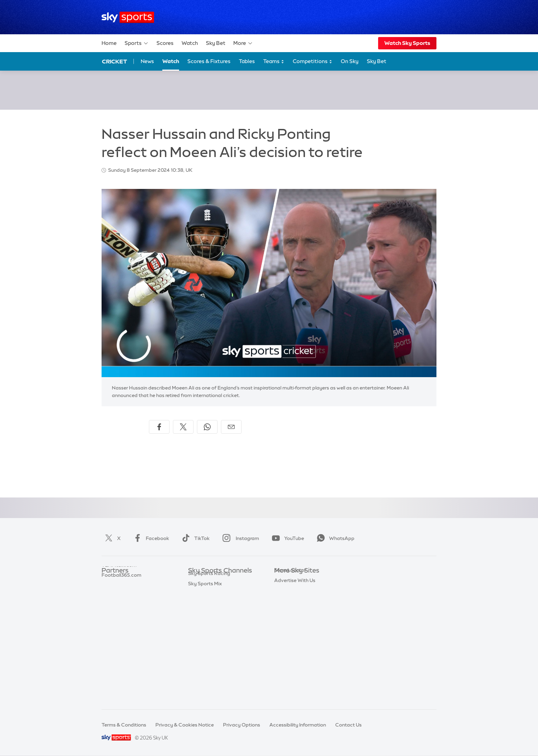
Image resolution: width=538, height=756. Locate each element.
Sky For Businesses (296, 622)
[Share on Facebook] (159, 427)
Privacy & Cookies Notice (185, 725)
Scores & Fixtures (209, 61)
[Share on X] (183, 427)
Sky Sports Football (211, 602)
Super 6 (110, 591)
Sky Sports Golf (206, 622)
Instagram (239, 538)
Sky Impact (287, 643)
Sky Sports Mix (205, 694)
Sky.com (284, 581)
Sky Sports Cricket (209, 612)
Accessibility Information (298, 725)
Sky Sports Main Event (214, 581)
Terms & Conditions (124, 725)
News (147, 61)
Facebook (150, 538)
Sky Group (286, 612)
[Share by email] (231, 427)
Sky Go (282, 602)
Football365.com (121, 612)
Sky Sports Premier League (219, 591)
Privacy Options (242, 725)
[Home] (128, 17)
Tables (247, 61)
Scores (165, 43)
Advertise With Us (295, 663)
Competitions (313, 62)
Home (109, 43)
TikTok (194, 538)
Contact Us (348, 725)
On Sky (350, 61)
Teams (274, 62)
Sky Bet (216, 43)
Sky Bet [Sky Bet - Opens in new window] (377, 61)
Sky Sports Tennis (208, 643)
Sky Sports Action (209, 652)
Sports (137, 43)
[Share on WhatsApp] (207, 427)
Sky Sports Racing (209, 683)
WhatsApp (334, 538)
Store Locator (290, 652)
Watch (190, 43)
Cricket (114, 61)
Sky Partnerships (294, 632)
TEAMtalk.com (119, 602)
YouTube (286, 538)
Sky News (285, 591)
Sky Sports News (207, 663)
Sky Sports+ (202, 673)
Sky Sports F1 (203, 632)
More (243, 43)
